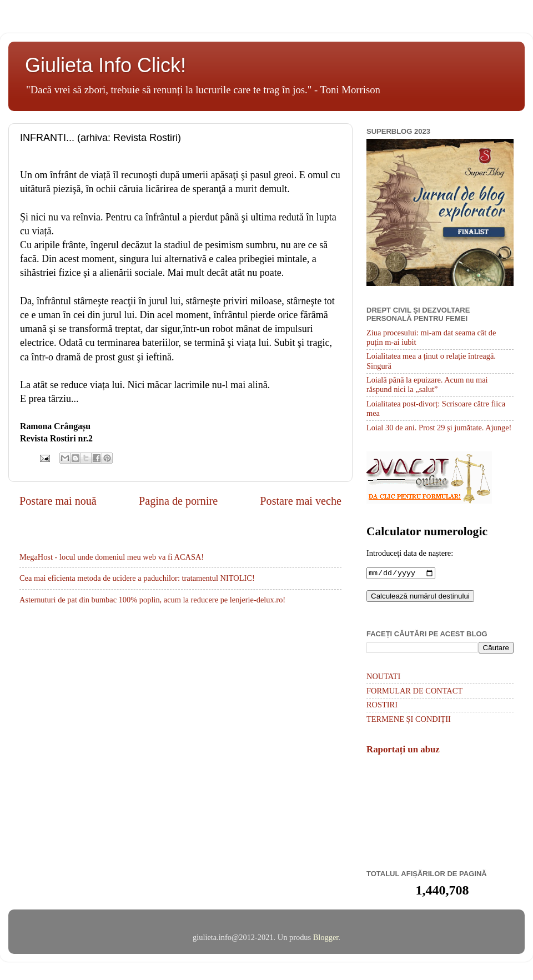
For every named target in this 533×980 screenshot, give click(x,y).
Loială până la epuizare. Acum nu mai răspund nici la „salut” (427, 385)
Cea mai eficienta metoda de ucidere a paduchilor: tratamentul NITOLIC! (137, 578)
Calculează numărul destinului (420, 597)
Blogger (326, 938)
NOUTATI (383, 677)
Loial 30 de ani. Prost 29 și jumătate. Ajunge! (439, 428)
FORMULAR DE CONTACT (414, 692)
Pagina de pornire (178, 501)
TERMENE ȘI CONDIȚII (409, 720)
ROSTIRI (382, 706)
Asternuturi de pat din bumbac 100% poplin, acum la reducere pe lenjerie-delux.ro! (152, 600)
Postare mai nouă (58, 501)
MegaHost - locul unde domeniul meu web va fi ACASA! (112, 557)
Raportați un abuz (403, 750)
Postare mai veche (301, 501)
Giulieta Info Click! (105, 65)
